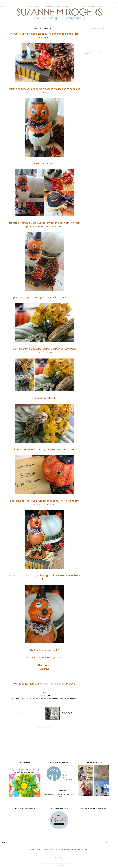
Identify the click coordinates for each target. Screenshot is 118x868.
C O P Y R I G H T (60, 860)
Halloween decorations (52, 698)
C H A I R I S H (12, 7)
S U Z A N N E (81, 7)
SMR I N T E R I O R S (48, 7)
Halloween (39, 698)
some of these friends (52, 684)
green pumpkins (20, 698)
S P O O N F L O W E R (25, 7)
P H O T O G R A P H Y (69, 7)
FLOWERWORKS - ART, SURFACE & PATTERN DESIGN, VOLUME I (25, 767)
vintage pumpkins (73, 698)
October (63, 698)
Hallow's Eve (31, 698)
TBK (62, 865)
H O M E (3, 7)
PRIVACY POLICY (60, 858)
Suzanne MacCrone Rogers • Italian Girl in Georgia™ (61, 864)
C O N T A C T (91, 7)
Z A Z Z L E (37, 7)
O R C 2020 (101, 7)
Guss (33, 223)
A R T (59, 7)
